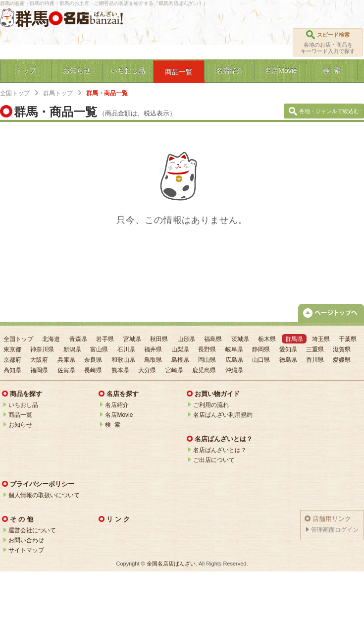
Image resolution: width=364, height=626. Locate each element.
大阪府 (39, 360)
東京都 (12, 349)
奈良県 (93, 360)
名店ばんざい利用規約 (223, 415)
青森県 (78, 339)
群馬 (32, 19)
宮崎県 (174, 370)
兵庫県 (66, 360)
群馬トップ (58, 93)
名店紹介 (117, 405)
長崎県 (93, 370)
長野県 (207, 349)
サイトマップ (26, 550)
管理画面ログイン (335, 530)
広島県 (234, 360)
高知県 (12, 370)
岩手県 (105, 339)
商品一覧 (20, 415)
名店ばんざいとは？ (220, 450)
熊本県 (120, 370)
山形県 (186, 339)
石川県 (126, 349)
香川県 (315, 360)
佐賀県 (66, 370)
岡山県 (207, 360)
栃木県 (267, 339)
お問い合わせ (26, 540)
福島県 (213, 339)
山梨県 (180, 349)
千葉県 (348, 339)
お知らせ (20, 425)
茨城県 (240, 339)
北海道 (51, 339)
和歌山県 (123, 360)
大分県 (147, 370)
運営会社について (32, 530)
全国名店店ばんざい (171, 564)
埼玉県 (321, 339)
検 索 (113, 425)
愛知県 (288, 349)
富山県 (99, 349)
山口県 (261, 360)
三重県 (315, 349)
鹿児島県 (204, 370)
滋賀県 (342, 349)
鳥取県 (153, 360)
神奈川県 (42, 349)
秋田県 (159, 339)
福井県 (153, 349)
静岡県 (261, 349)
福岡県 (39, 370)
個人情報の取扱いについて (44, 495)
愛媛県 (342, 360)
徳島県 (288, 360)
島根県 (180, 360)
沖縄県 (234, 370)
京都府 (12, 360)
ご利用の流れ (211, 405)
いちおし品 (23, 405)
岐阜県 (234, 349)
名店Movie (119, 415)
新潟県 (72, 349)
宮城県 (132, 339)
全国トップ (15, 93)
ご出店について (214, 460)
